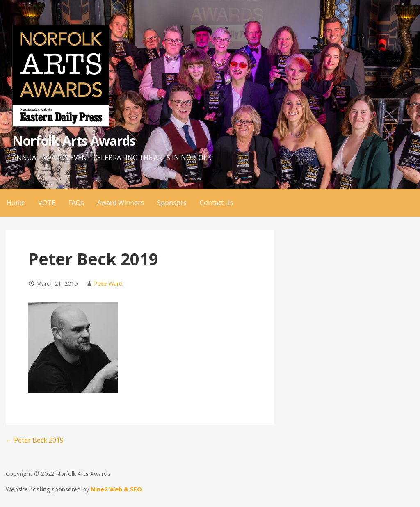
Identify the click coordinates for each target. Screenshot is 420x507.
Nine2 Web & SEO (116, 489)
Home (16, 203)
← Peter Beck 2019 (35, 440)
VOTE (47, 203)
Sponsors (172, 203)
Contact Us (217, 203)
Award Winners (121, 203)
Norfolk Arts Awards (74, 140)
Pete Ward (108, 284)
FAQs (76, 203)
